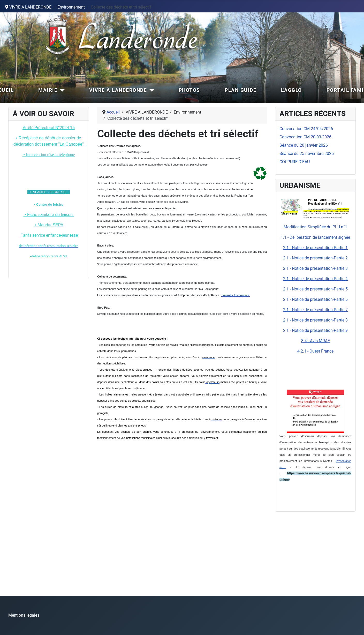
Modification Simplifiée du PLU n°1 (315, 227)
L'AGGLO (291, 90)
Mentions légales (24, 615)
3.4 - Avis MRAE (316, 341)
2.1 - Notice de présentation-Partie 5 (315, 289)
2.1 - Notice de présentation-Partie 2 (315, 258)
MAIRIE (48, 90)
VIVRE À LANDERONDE (118, 90)
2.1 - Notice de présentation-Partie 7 (315, 310)
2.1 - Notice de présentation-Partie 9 (315, 330)
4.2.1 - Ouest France (315, 351)
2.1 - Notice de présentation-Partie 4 (315, 279)
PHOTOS (189, 90)
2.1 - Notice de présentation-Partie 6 (315, 299)
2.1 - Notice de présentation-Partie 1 (315, 248)
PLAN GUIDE (241, 90)
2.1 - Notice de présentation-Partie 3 (315, 268)
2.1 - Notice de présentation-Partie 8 (315, 320)
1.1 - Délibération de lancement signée (315, 237)
